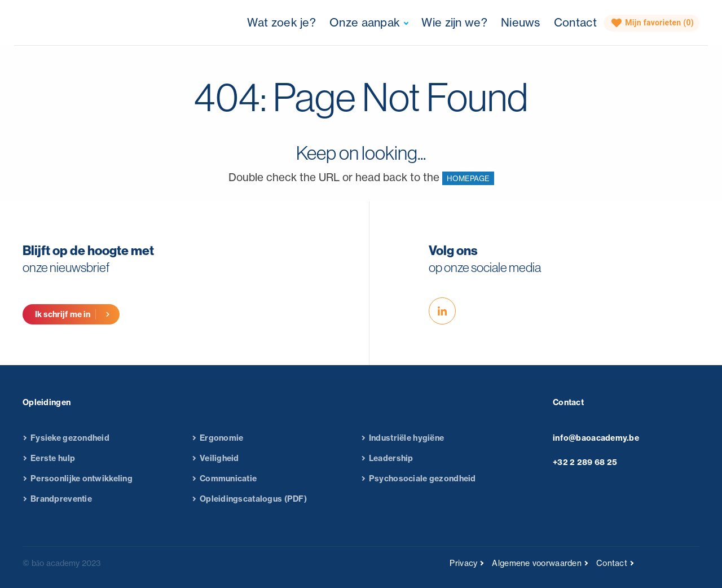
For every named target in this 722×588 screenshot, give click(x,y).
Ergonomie (222, 444)
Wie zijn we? (454, 22)
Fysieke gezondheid (70, 444)
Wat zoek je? (281, 22)
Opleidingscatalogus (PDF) (253, 504)
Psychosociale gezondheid (422, 484)
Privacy (463, 563)
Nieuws (521, 22)
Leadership (391, 464)
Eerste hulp (53, 464)
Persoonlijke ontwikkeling (82, 484)
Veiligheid (219, 464)
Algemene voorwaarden (537, 563)
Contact (575, 22)
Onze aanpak (365, 22)
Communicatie (228, 484)
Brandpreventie (61, 504)
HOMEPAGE (468, 178)
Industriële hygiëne (406, 444)
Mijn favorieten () (653, 23)
